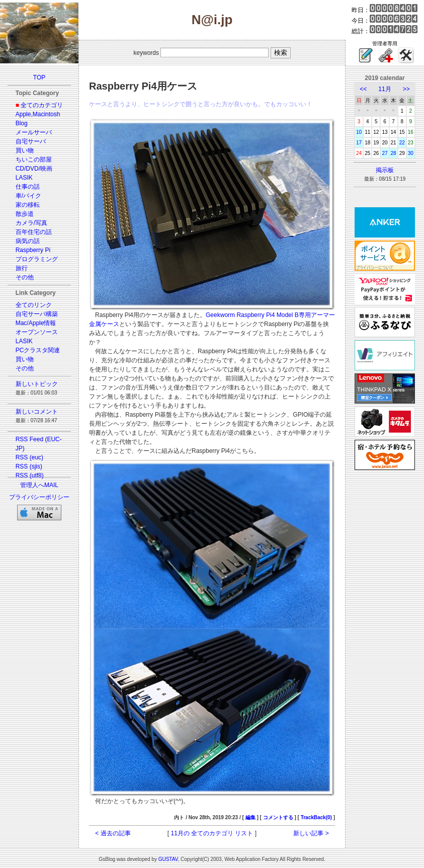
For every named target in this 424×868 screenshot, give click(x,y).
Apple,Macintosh (38, 114)
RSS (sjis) (29, 466)
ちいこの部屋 (34, 160)
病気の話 (28, 241)
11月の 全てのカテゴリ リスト (212, 833)
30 (411, 153)
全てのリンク (34, 305)
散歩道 (25, 214)
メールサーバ (34, 132)
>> (406, 89)
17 (359, 143)
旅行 (22, 268)
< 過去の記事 (113, 833)
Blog (22, 123)
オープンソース (37, 332)
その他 (25, 277)
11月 (385, 89)
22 (402, 143)
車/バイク (28, 196)
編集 (250, 817)
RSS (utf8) (30, 476)
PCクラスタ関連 (38, 350)
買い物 (25, 150)
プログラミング (37, 259)
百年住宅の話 (34, 232)
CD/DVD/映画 (34, 169)
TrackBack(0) (316, 817)
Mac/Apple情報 (36, 323)
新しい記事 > (311, 833)
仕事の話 (28, 187)
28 (394, 153)
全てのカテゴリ (42, 105)
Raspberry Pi (33, 250)
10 (359, 132)
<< (363, 89)
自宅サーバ (31, 141)
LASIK (24, 178)
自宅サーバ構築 (37, 314)
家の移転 (28, 205)
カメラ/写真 (31, 223)
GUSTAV (168, 859)
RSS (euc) (29, 457)
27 (385, 153)
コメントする (278, 817)
